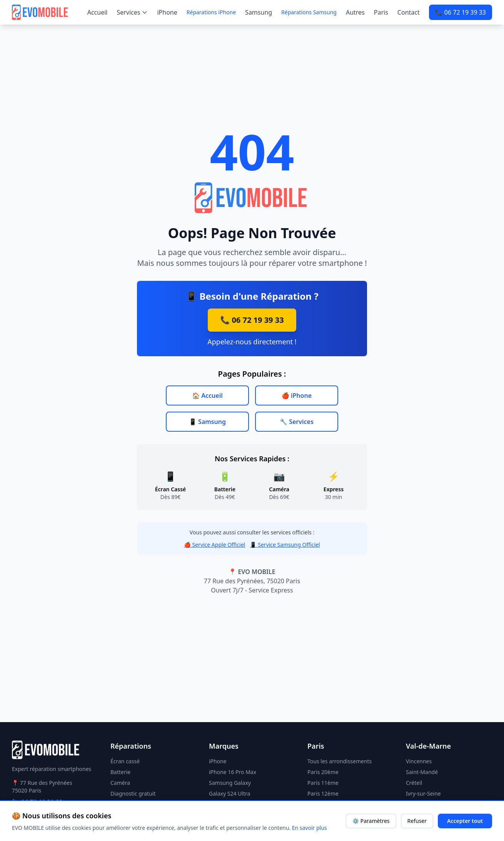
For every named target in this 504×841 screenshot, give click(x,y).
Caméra (120, 783)
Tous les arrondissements (340, 761)
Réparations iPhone (211, 12)
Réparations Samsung (309, 12)
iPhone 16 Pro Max (233, 772)
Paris (381, 12)
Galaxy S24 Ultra (229, 793)
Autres (355, 12)
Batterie (120, 772)
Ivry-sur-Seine (423, 793)
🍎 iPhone (297, 395)
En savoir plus (310, 828)
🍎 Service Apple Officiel (214, 545)
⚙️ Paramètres (371, 821)
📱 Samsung (207, 422)
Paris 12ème (323, 793)
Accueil (98, 12)
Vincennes (419, 761)
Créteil (414, 783)
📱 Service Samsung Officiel (285, 545)
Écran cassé (125, 761)
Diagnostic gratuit (133, 793)
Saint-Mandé (422, 772)
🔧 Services (297, 422)
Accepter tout (465, 821)
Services (132, 12)
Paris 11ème (323, 783)
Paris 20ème (323, 772)
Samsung (259, 12)
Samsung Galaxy (230, 783)
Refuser (417, 821)
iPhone (167, 12)
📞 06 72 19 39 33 (461, 12)
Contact (409, 12)
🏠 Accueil (207, 395)
